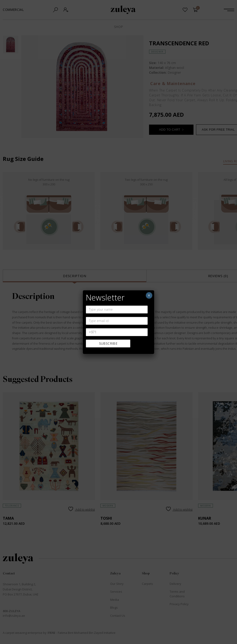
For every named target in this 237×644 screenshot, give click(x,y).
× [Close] (149, 295)
